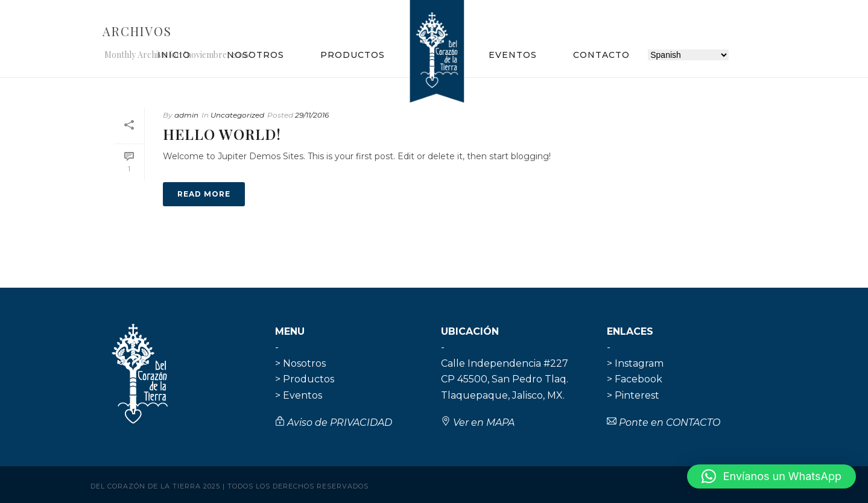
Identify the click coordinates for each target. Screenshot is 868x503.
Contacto (601, 55)
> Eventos (299, 395)
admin (186, 115)
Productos (353, 55)
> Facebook (635, 379)
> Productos (305, 379)
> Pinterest (633, 395)
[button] (771, 476)
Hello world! (222, 134)
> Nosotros (300, 363)
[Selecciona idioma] (688, 55)
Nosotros (255, 55)
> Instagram (635, 363)
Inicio (174, 55)
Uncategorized (237, 115)
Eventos (513, 55)
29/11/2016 (312, 115)
